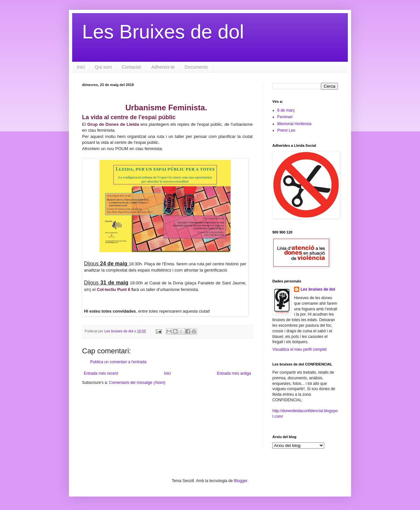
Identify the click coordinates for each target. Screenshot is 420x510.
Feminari (285, 117)
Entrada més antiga (234, 373)
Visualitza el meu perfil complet (299, 349)
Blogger (241, 481)
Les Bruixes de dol (163, 32)
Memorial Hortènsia (294, 124)
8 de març (286, 110)
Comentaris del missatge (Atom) (137, 383)
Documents (196, 67)
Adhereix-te (163, 67)
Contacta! (132, 67)
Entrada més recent (101, 373)
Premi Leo (286, 130)
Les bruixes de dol (318, 289)
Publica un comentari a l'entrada (118, 362)
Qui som (103, 67)
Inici (81, 67)
